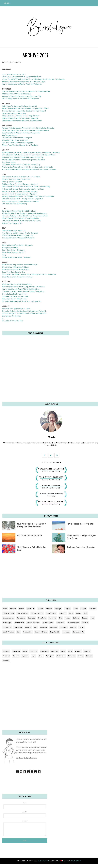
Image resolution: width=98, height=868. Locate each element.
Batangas (58, 609)
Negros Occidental (33, 623)
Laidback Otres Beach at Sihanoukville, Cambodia (20, 118)
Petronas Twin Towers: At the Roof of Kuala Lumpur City (23, 157)
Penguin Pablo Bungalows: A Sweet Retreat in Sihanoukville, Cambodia (28, 128)
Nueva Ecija (60, 623)
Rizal (36, 627)
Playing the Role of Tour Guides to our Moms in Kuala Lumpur (25, 213)
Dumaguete (21, 618)
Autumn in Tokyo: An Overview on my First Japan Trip (22, 96)
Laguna (85, 618)
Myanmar (25, 656)
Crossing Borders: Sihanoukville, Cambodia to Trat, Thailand (24, 111)
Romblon (44, 627)
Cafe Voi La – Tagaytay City (12, 223)
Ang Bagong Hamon (10, 135)
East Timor (34, 651)
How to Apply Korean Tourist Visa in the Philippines (21, 289)
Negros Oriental (48, 623)
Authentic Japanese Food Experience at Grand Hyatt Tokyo (24, 82)
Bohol (76, 609)
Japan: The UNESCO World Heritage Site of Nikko (20, 79)
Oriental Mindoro (73, 623)
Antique (13, 609)
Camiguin (63, 613)
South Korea (61, 656)
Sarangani (64, 627)
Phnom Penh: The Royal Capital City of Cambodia (20, 145)
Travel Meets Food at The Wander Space (17, 138)
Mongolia (6, 656)
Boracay (84, 609)
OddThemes (76, 861)
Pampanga (7, 627)
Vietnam (6, 661)
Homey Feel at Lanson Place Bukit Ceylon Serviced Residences (25, 216)
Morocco (16, 656)
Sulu (19, 632)
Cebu (86, 613)
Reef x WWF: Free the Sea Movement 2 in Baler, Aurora (22, 121)
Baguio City (31, 609)
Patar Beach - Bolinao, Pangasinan (30, 535)
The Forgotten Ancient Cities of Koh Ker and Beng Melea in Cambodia (28, 167)
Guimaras (32, 618)
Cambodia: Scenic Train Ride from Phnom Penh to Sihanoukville (26, 130)
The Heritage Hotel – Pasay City (14, 231)
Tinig (4, 255)
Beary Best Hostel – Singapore (13, 250)
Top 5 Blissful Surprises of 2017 (14, 74)
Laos (70, 651)
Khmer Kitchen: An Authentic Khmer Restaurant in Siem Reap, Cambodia (29, 155)
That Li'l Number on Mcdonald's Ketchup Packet (32, 548)
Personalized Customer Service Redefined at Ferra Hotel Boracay (26, 187)
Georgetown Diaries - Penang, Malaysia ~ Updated (21, 201)
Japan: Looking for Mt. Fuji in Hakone (51, 79)
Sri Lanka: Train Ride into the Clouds (15, 296)
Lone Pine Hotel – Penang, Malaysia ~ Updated (19, 194)
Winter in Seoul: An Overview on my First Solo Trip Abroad (23, 287)
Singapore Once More (10, 248)
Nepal (34, 656)
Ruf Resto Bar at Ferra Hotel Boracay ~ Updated (20, 184)
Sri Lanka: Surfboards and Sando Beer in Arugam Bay (22, 301)
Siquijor (82, 627)
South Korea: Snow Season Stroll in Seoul (17, 277)
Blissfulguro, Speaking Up (12, 316)
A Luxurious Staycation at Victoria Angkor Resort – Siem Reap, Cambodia (29, 170)
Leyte (93, 618)
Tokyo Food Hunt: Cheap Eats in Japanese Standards (22, 77)
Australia (6, 651)
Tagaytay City (55, 632)
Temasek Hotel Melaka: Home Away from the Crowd (21, 221)
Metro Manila (19, 623)
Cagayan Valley (8, 613)
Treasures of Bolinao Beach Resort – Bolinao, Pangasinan (23, 292)
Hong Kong (44, 651)
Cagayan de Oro (22, 613)
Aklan (5, 609)
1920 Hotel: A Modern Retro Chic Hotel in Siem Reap (21, 165)
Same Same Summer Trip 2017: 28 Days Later (19, 211)
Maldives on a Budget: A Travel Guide (16, 270)
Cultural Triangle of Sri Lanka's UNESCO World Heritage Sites (24, 314)
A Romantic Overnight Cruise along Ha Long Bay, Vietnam (23, 189)
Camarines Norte (37, 613)
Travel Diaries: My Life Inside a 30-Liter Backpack (20, 233)
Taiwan (80, 656)
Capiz (71, 613)
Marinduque (7, 623)
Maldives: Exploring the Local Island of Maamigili (20, 265)
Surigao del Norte (41, 632)
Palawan (85, 623)
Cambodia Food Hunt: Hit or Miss (14, 113)
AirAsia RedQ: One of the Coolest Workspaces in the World (24, 160)
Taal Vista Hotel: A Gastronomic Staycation (18, 143)
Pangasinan (18, 627)
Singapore (50, 656)
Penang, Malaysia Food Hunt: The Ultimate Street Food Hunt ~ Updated (28, 196)
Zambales (66, 632)
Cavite (78, 613)
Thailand (89, 656)
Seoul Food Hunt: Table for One (14, 272)
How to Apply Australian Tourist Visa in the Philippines (22, 84)
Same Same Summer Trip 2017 (14, 253)
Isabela (68, 618)
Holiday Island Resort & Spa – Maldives (16, 257)
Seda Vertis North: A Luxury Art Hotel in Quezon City (21, 133)
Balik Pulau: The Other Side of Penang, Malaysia (20, 191)
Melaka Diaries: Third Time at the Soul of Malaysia (21, 218)
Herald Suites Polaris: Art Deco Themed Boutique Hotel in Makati (26, 108)
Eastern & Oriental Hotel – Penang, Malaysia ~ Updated (22, 199)
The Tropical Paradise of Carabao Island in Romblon (21, 177)
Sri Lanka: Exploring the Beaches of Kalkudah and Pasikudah (24, 311)
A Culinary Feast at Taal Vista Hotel (15, 140)
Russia (41, 656)
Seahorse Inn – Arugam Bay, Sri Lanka (16, 309)
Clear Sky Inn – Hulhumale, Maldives (15, 267)
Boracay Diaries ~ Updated (12, 182)
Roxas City (53, 627)
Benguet (68, 609)
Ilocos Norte (42, 618)
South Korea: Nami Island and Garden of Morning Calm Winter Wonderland (29, 274)
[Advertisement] (49, 576)
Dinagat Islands (8, 618)
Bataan (40, 609)
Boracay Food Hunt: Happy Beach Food (16, 179)
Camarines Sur (51, 613)
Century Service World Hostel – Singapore (17, 245)
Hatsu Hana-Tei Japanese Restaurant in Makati (19, 106)
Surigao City (28, 632)
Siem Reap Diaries (9, 162)
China (25, 651)
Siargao (73, 627)
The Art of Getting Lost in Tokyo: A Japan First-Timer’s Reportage (26, 91)
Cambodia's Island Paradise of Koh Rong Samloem (21, 116)
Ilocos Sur (53, 618)
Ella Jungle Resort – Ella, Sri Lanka (15, 299)
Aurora (21, 609)
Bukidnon (93, 609)
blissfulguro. (44, 861)
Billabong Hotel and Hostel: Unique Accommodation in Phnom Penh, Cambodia (31, 152)
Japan (63, 651)
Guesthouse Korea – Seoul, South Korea (17, 284)
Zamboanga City (79, 632)
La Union (76, 618)
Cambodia (16, 651)
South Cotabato (9, 632)
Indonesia (54, 651)
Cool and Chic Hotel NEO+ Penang (15, 204)
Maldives (87, 651)
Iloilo (61, 618)
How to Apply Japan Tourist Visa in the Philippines (20, 99)
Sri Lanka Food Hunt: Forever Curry (15, 294)
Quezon (28, 627)
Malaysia (78, 651)
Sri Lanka (72, 656)
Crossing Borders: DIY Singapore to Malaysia (18, 238)
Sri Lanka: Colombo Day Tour (13, 321)
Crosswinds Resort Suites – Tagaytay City (17, 235)
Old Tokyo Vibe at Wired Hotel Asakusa (16, 94)
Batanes (49, 609)
